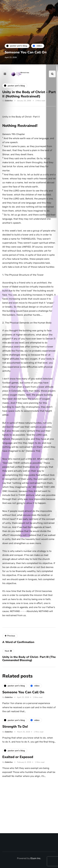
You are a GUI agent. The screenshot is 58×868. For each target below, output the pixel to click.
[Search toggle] (52, 74)
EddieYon (9, 101)
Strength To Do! (15, 728)
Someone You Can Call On (26, 52)
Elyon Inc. (36, 858)
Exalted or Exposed (18, 758)
